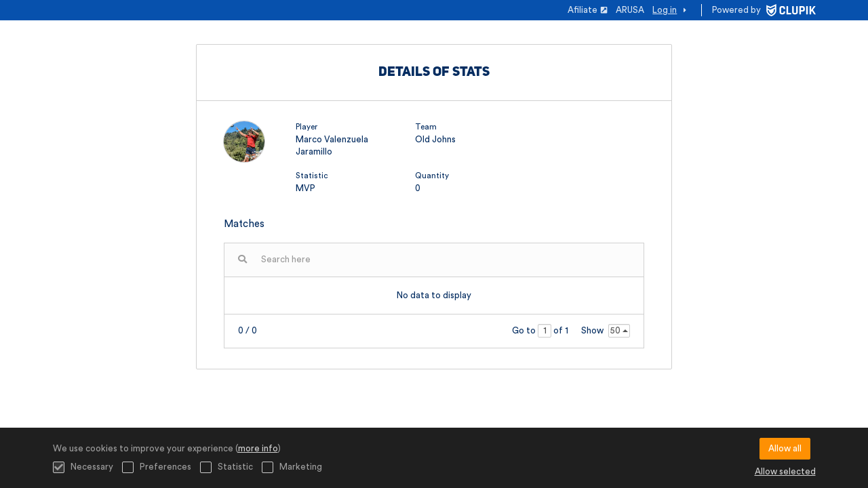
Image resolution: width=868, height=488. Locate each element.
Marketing (292, 467)
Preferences (157, 467)
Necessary (83, 467)
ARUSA (630, 10)
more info (258, 448)
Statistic (226, 467)
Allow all (785, 448)
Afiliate (588, 10)
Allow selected (785, 471)
